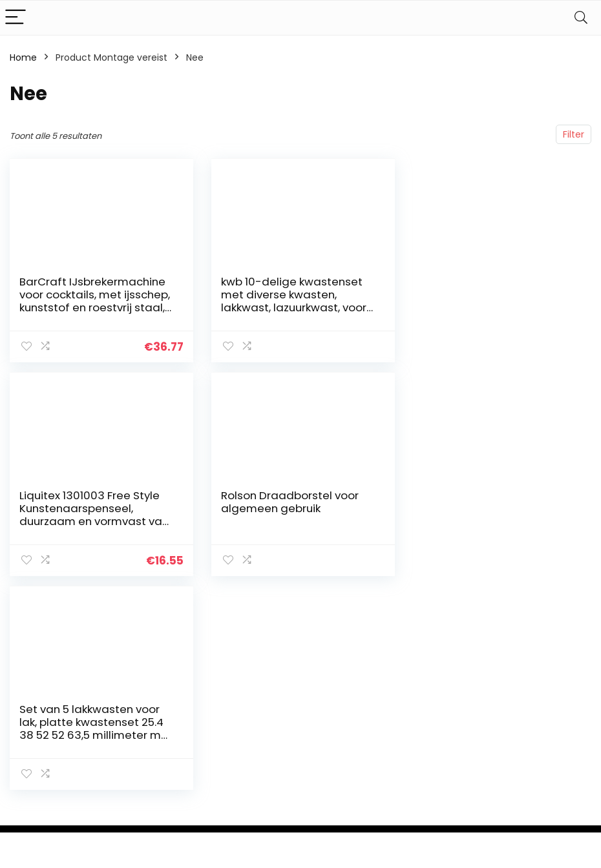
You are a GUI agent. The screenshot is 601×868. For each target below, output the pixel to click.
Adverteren (434, 825)
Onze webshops (445, 807)
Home (23, 57)
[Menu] (16, 18)
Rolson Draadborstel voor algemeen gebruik (88, 502)
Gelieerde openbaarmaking (542, 788)
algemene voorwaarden (533, 758)
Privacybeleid (533, 734)
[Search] (581, 18)
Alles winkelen (440, 734)
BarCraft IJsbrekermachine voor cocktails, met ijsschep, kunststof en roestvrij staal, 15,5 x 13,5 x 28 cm (95, 301)
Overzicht (431, 770)
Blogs (421, 789)
